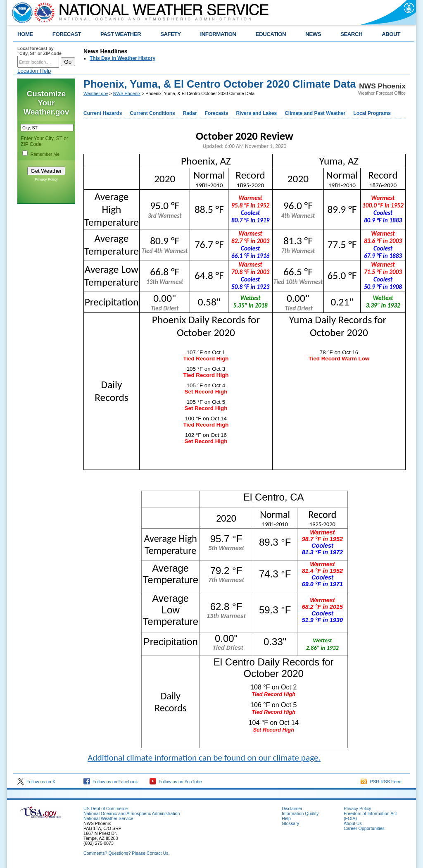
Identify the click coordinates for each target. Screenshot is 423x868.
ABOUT (391, 34)
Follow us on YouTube (176, 782)
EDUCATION (271, 34)
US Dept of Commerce (106, 808)
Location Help (34, 71)
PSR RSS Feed (381, 782)
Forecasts (217, 113)
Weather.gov (96, 93)
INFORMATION (218, 34)
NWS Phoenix (127, 93)
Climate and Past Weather (315, 113)
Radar (190, 113)
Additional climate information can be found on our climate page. (204, 758)
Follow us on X (36, 782)
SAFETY (170, 34)
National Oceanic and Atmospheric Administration (132, 813)
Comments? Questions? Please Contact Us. (126, 853)
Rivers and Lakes (256, 113)
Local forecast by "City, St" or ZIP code (39, 51)
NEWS (313, 34)
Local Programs (372, 113)
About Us (353, 823)
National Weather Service (108, 818)
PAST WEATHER (121, 34)
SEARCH (351, 34)
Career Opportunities (364, 828)
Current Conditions (152, 113)
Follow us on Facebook (111, 782)
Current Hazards (103, 113)
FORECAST (67, 34)
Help (286, 818)
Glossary (290, 823)
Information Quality (300, 813)
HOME (25, 34)
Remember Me (45, 154)
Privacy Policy (46, 179)
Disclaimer (292, 808)
